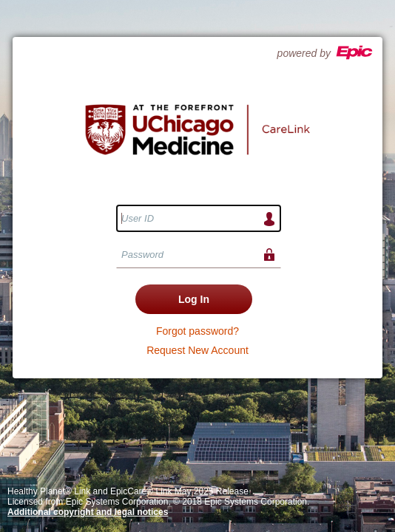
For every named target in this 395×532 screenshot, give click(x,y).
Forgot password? (197, 331)
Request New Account (197, 350)
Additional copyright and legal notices (88, 512)
